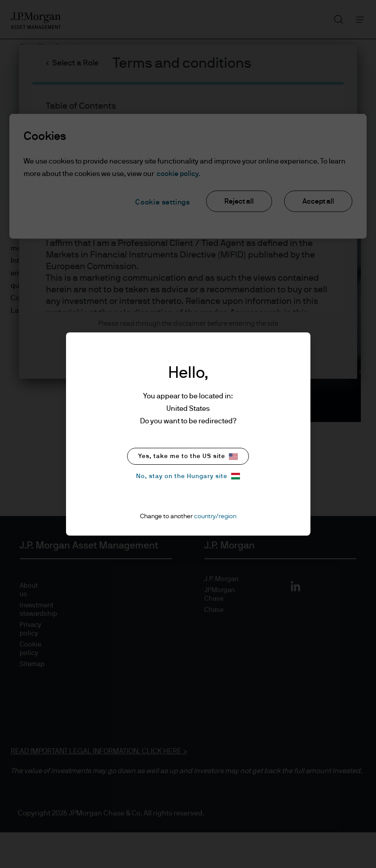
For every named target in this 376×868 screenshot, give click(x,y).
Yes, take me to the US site (188, 457)
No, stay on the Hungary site (188, 476)
